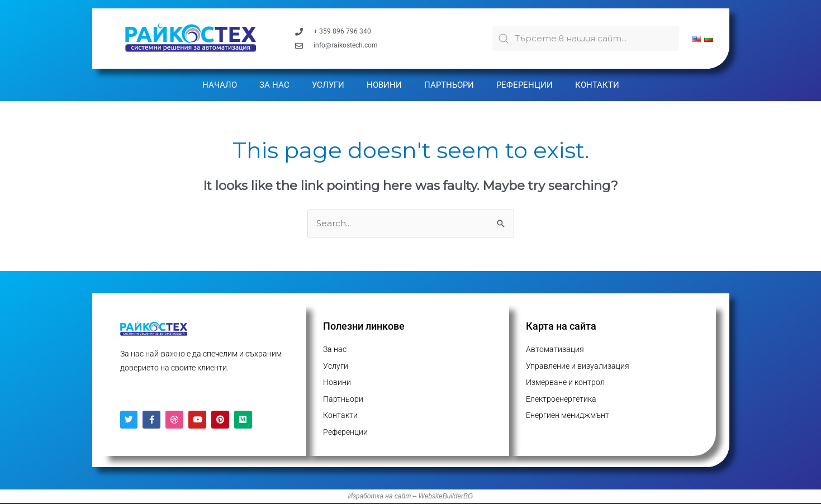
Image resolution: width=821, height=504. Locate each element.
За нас (274, 85)
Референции (525, 85)
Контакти (597, 85)
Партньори (449, 85)
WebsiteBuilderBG (446, 497)
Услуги (328, 85)
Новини (384, 85)
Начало (220, 85)
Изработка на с (373, 497)
